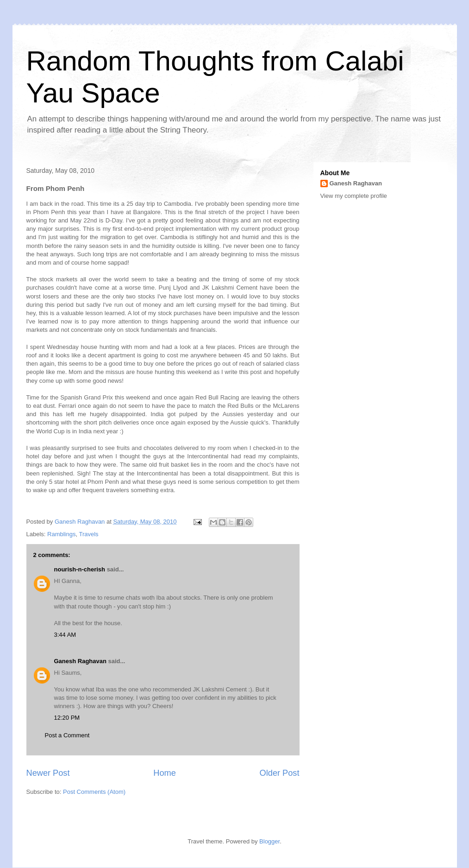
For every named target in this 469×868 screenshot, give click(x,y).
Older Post (280, 773)
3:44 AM (65, 635)
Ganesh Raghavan (80, 661)
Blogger (269, 841)
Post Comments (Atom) (94, 792)
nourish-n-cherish (80, 569)
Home (165, 773)
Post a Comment (67, 735)
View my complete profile (354, 196)
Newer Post (48, 773)
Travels (88, 534)
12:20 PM (67, 718)
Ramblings (61, 534)
